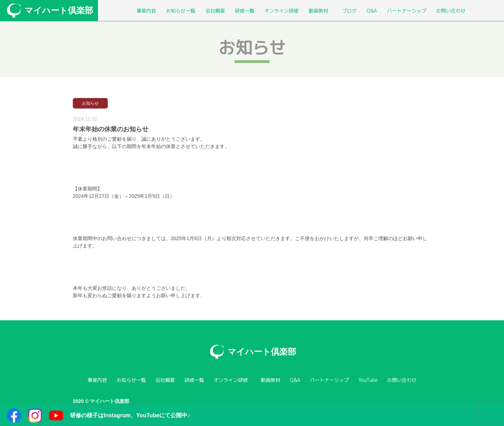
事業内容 (146, 11)
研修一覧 (245, 11)
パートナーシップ (407, 11)
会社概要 (215, 11)
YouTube (368, 380)
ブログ (349, 11)
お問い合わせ (451, 11)
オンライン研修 (281, 11)
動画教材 (318, 11)
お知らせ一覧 (181, 11)
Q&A (372, 11)
